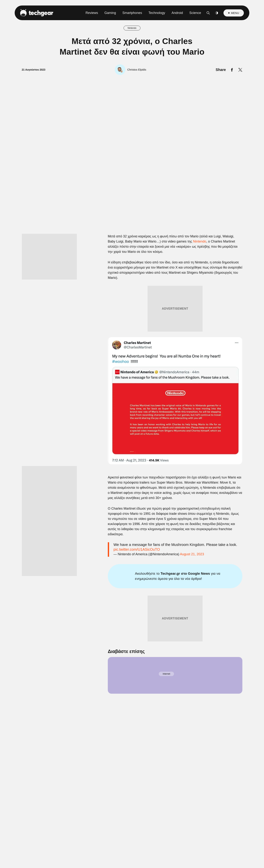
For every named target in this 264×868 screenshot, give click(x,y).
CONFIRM (106, 509)
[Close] (195, 347)
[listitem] (132, 410)
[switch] (177, 418)
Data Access (132, 522)
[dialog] (132, 434)
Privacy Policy (153, 522)
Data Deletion (111, 522)
